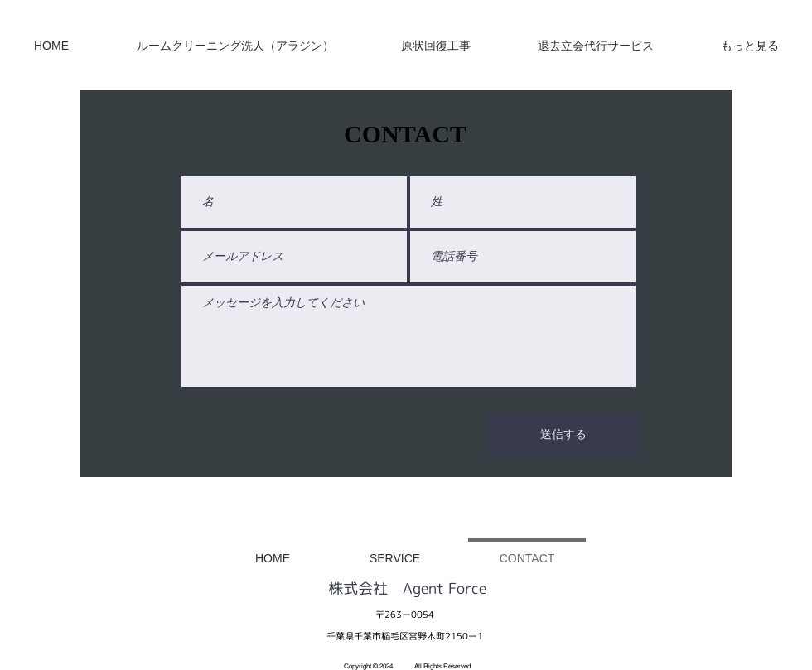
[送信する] (563, 435)
